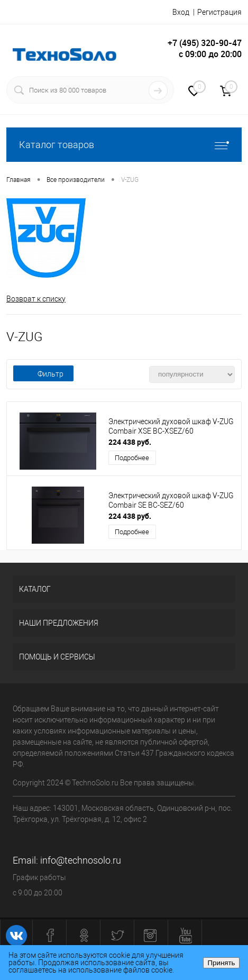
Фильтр (43, 374)
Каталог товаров (124, 145)
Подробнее (132, 458)
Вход (181, 12)
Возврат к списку (36, 299)
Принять (221, 963)
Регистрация (219, 12)
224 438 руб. (130, 442)
